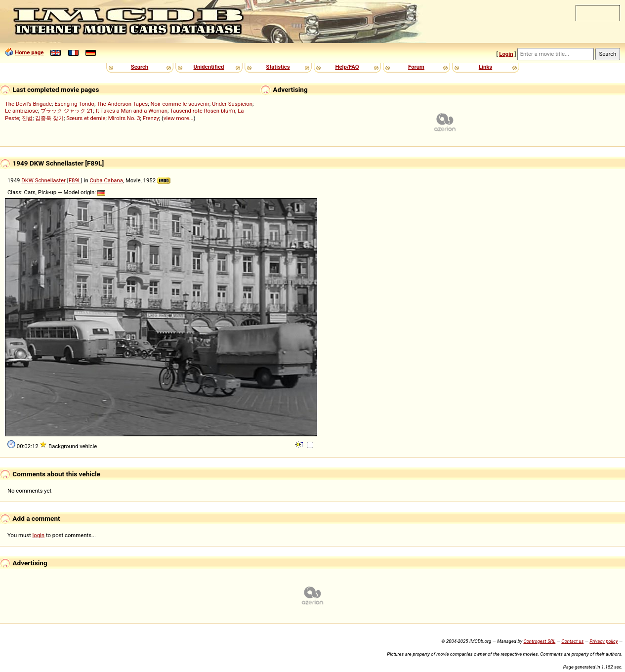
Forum (416, 67)
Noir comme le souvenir (180, 104)
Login (506, 54)
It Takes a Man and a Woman (132, 111)
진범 (27, 118)
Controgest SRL (539, 641)
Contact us (572, 641)
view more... (179, 118)
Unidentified (209, 67)
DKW (27, 180)
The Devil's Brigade (28, 104)
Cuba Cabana (106, 180)
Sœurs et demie (86, 118)
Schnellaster (50, 180)
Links (485, 67)
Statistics (278, 67)
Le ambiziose (21, 111)
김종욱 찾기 (49, 118)
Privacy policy (604, 641)
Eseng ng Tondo (74, 104)
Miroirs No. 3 (124, 118)
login (39, 535)
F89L (75, 180)
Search (140, 67)
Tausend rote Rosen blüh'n (203, 111)
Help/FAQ (347, 67)
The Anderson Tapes (122, 104)
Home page (29, 52)
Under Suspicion (232, 104)
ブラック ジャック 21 (67, 111)
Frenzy (151, 118)
